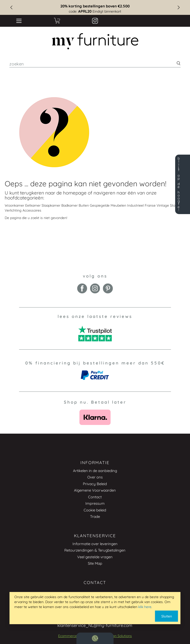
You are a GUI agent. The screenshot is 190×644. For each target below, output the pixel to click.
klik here (145, 607)
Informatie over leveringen (95, 544)
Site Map (95, 563)
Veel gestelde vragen (95, 557)
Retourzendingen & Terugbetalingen (95, 550)
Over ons (95, 477)
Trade (95, 517)
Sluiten (167, 616)
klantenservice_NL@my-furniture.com (95, 625)
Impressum (95, 503)
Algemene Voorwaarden (95, 490)
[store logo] (95, 41)
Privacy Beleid (95, 484)
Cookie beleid (95, 510)
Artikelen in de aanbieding (95, 471)
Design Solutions (119, 636)
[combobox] (95, 64)
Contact (95, 497)
